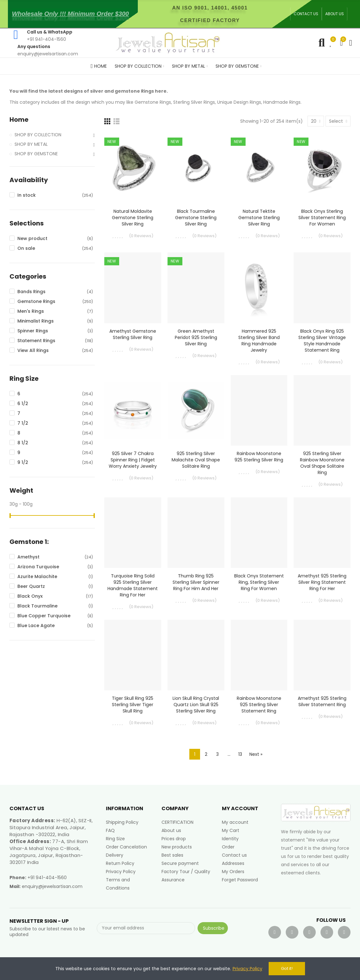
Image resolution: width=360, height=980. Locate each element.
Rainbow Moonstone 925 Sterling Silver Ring (259, 457)
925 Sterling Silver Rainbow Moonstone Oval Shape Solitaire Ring (322, 463)
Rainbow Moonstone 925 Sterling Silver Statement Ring (259, 705)
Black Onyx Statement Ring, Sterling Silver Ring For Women (259, 582)
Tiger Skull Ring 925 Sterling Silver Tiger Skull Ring (133, 705)
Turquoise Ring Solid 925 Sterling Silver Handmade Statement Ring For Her (133, 585)
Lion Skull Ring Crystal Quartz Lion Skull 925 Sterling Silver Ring (196, 705)
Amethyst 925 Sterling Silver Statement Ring (322, 701)
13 (240, 754)
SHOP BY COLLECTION (38, 135)
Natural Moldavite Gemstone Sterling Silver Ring (133, 218)
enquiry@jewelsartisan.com (52, 886)
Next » (256, 754)
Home (19, 120)
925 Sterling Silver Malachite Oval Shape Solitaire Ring (196, 460)
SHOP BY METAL (31, 144)
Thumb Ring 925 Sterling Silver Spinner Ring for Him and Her (196, 582)
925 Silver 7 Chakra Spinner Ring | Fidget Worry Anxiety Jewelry (133, 460)
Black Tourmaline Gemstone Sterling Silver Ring (196, 218)
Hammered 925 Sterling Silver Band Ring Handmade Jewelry (259, 341)
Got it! (287, 968)
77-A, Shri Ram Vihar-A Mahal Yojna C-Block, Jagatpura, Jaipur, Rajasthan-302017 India (49, 852)
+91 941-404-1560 (47, 878)
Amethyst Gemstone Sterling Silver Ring (133, 334)
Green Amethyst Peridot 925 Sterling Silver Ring (196, 337)
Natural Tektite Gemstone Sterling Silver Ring (259, 218)
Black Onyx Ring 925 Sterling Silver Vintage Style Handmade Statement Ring (322, 341)
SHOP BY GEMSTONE (36, 154)
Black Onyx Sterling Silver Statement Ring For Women (322, 218)
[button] (306, 14)
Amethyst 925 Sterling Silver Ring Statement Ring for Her (322, 582)
